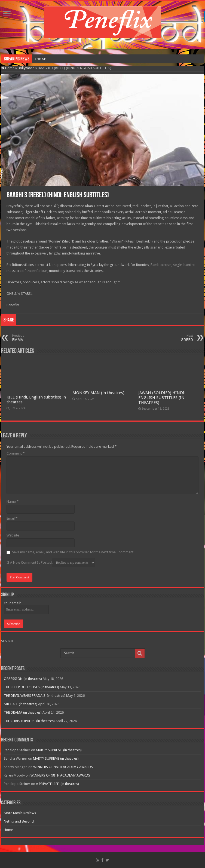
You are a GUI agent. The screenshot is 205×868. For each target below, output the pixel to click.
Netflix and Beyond (19, 821)
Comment (16, 453)
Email (12, 518)
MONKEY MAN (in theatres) (98, 393)
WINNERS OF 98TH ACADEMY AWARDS (63, 767)
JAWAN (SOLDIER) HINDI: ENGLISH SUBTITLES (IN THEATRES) (162, 398)
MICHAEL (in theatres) (21, 704)
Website (13, 535)
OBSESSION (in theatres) (53, 59)
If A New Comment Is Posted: (51, 563)
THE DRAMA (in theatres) (23, 712)
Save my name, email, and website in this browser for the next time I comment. (73, 552)
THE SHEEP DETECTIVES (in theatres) (31, 687)
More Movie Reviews (20, 813)
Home (8, 68)
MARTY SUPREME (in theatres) (59, 750)
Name (13, 502)
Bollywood (26, 68)
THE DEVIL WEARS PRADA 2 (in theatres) (35, 696)
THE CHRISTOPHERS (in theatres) (29, 721)
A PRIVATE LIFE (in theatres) (57, 784)
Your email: (12, 603)
